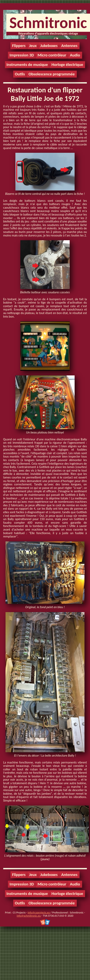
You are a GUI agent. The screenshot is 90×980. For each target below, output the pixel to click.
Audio (75, 55)
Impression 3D (22, 55)
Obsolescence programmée (52, 74)
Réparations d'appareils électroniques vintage (48, 33)
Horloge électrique (67, 65)
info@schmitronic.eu (29, 916)
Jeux (33, 46)
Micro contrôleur (52, 55)
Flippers (19, 46)
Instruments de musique (27, 65)
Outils (20, 74)
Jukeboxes (49, 46)
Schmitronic (48, 23)
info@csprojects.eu (39, 912)
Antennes (69, 46)
